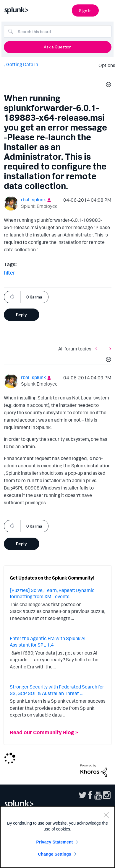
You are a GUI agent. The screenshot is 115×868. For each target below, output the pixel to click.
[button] (108, 85)
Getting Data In (22, 64)
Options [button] (105, 65)
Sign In (85, 10)
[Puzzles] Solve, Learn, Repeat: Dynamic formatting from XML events (52, 593)
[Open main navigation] (107, 10)
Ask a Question (58, 47)
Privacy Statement (55, 842)
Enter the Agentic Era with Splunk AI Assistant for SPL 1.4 (48, 642)
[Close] (106, 815)
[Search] (58, 31)
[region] (57, 837)
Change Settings (55, 854)
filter (9, 273)
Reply (21, 315)
